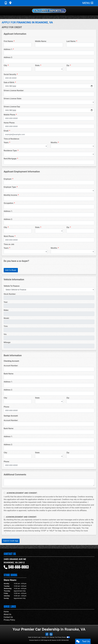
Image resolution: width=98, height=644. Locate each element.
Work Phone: (9, 236)
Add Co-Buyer (11, 270)
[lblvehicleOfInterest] (49, 290)
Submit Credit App (11, 541)
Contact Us (8, 617)
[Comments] (49, 482)
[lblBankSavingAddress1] (49, 440)
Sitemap (52, 637)
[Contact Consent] (4, 517)
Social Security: (10, 74)
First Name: (8, 41)
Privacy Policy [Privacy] (9, 620)
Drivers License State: (13, 99)
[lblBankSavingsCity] (18, 456)
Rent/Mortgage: (10, 159)
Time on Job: (9, 244)
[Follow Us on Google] (51, 634)
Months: (54, 143)
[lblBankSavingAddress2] (49, 448)
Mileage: (7, 342)
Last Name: (71, 41)
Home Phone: (9, 123)
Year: (6, 302)
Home (6, 612)
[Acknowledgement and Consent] (4, 493)
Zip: (68, 65)
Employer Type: (10, 187)
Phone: (7, 407)
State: (37, 65)
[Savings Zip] (80, 456)
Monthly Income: (11, 195)
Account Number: (11, 366)
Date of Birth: (9, 82)
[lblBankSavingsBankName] (49, 432)
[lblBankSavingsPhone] (49, 465)
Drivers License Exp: (12, 107)
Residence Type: (10, 151)
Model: (7, 318)
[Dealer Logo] (49, 11)
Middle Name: (41, 41)
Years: (6, 143)
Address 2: (8, 57)
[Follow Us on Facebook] (47, 634)
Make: (6, 310)
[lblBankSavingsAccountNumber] (49, 424)
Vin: (5, 334)
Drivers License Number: (14, 90)
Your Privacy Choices (62, 637)
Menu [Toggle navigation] (88, 3)
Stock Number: (10, 294)
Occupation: (9, 203)
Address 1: (8, 49)
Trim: (6, 326)
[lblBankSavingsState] (49, 456)
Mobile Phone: (10, 115)
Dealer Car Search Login (34, 637)
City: (6, 65)
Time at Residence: (12, 139)
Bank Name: (9, 374)
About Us (7, 614)
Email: (6, 131)
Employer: (8, 179)
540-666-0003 (19, 567)
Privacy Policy (75, 531)
